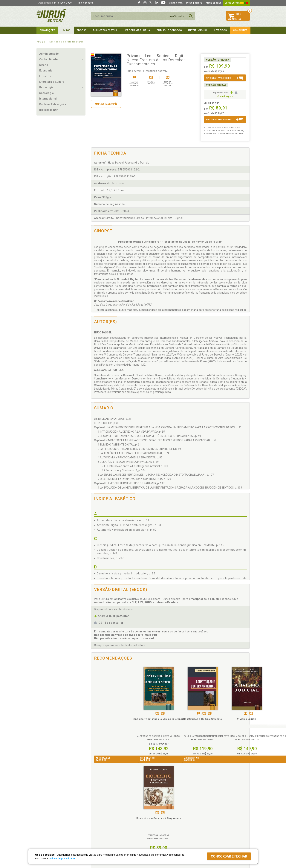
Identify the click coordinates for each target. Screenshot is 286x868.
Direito (44, 65)
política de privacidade (62, 858)
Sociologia (47, 93)
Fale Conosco (44, 829)
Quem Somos (44, 810)
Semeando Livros (153, 814)
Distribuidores (204, 817)
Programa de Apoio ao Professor (161, 817)
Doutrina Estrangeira (53, 104)
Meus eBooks (214, 3)
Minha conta (176, 3)
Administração (49, 54)
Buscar (191, 16)
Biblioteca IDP (49, 110)
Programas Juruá (138, 30)
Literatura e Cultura (52, 82)
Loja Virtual (176, 16)
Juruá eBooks (44, 821)
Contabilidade (49, 59)
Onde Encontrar (45, 825)
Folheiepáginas (115, 714)
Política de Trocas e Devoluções (108, 814)
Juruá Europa (236, 3)
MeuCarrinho (235, 17)
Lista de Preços (205, 814)
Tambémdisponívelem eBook (146, 714)
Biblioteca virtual (106, 30)
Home (40, 42)
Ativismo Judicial (190, 719)
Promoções (48, 30)
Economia (46, 71)
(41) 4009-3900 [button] (56, 3)
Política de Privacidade (103, 810)
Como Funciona (98, 833)
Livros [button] (66, 30)
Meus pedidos (194, 3)
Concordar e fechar (229, 856)
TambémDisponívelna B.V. (110, 714)
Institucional (198, 30)
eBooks (82, 30)
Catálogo (201, 810)
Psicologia (46, 87)
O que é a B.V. (98, 829)
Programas (151, 806)
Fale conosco (86, 3)
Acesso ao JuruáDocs (156, 833)
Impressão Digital (46, 814)
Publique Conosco (169, 30)
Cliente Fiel (149, 810)
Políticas (97, 806)
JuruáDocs (151, 829)
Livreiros (220, 30)
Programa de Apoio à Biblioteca (161, 821)
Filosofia (45, 76)
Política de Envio (99, 817)
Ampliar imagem (106, 104)
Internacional (48, 99)
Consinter (240, 30)
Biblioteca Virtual (103, 825)
